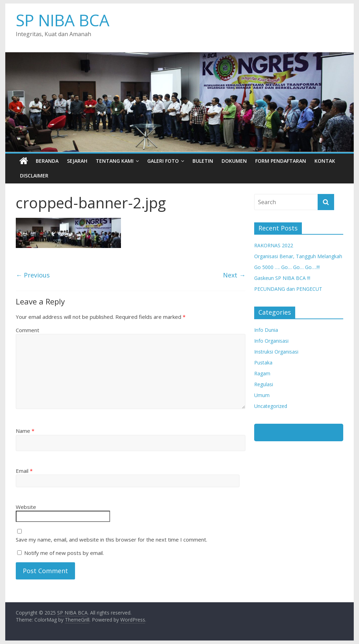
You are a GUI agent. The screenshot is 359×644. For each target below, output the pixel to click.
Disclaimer (34, 176)
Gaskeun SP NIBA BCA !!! (282, 278)
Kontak (325, 161)
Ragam (262, 373)
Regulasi (264, 384)
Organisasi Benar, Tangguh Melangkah (298, 256)
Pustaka (263, 363)
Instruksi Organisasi (276, 352)
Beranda (47, 161)
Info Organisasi (271, 341)
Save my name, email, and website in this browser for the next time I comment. (111, 539)
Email (24, 471)
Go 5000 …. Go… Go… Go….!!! (287, 267)
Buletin (203, 161)
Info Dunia (266, 330)
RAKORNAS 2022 (274, 245)
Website (26, 507)
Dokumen (234, 161)
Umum (262, 395)
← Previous (33, 275)
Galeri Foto (163, 161)
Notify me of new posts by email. (64, 553)
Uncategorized (271, 406)
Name (25, 431)
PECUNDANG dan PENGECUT (288, 289)
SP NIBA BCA (63, 20)
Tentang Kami (115, 161)
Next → (234, 275)
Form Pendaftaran (281, 161)
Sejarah (77, 161)
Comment (28, 330)
